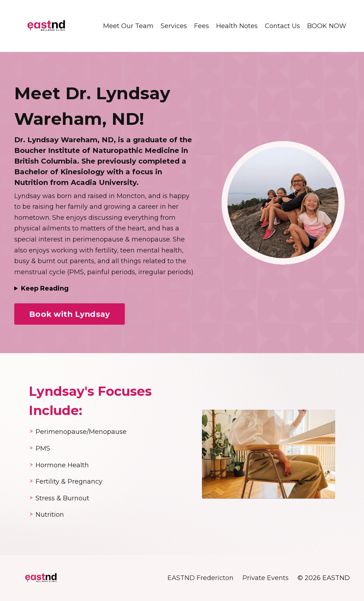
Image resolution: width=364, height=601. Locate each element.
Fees (202, 26)
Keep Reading (45, 288)
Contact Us (282, 26)
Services (174, 26)
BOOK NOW (327, 26)
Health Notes (237, 26)
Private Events (266, 578)
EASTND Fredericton (200, 578)
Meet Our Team (128, 26)
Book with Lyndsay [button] (69, 314)
